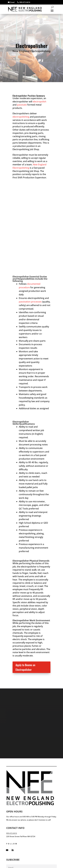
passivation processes (30, 302)
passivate (22, 105)
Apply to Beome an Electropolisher (25, 667)
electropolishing (21, 117)
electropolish (39, 102)
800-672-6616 (12, 833)
